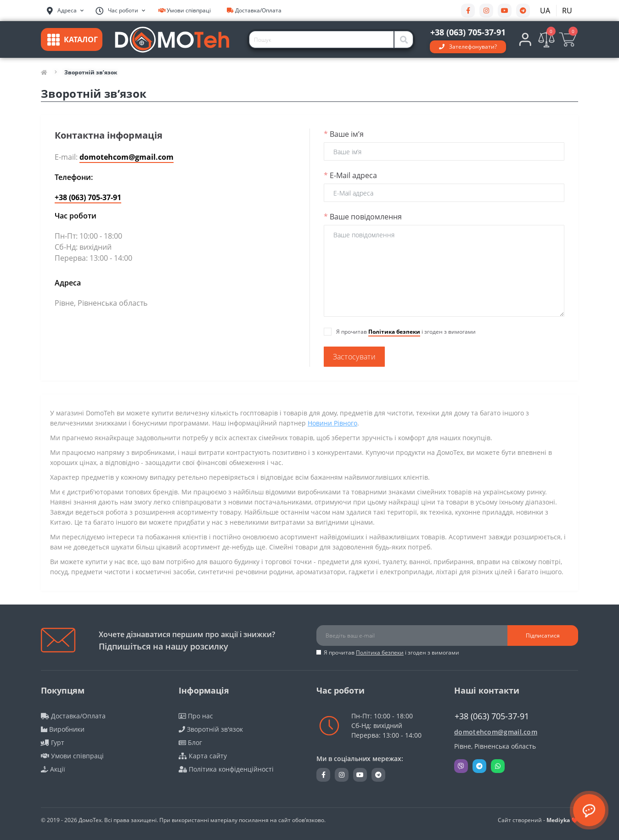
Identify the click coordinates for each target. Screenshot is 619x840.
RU (567, 11)
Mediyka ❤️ (562, 820)
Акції (53, 769)
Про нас (196, 716)
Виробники (63, 729)
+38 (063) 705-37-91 (88, 197)
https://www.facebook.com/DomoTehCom (468, 11)
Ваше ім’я (344, 134)
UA (545, 11)
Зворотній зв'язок (211, 729)
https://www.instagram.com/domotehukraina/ (486, 11)
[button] (120, 11)
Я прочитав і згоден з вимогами (391, 652)
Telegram (479, 766)
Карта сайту (203, 756)
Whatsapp (498, 766)
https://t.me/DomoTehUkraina (523, 11)
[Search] (404, 39)
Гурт (53, 742)
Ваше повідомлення (363, 217)
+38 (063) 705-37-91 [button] (492, 716)
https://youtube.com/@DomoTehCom (505, 11)
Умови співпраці (185, 10)
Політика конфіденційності (226, 769)
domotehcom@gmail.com (127, 157)
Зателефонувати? (473, 47)
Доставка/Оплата (254, 10)
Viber (461, 766)
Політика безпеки (394, 332)
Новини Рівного (332, 423)
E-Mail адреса (350, 175)
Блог (190, 742)
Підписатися (543, 636)
